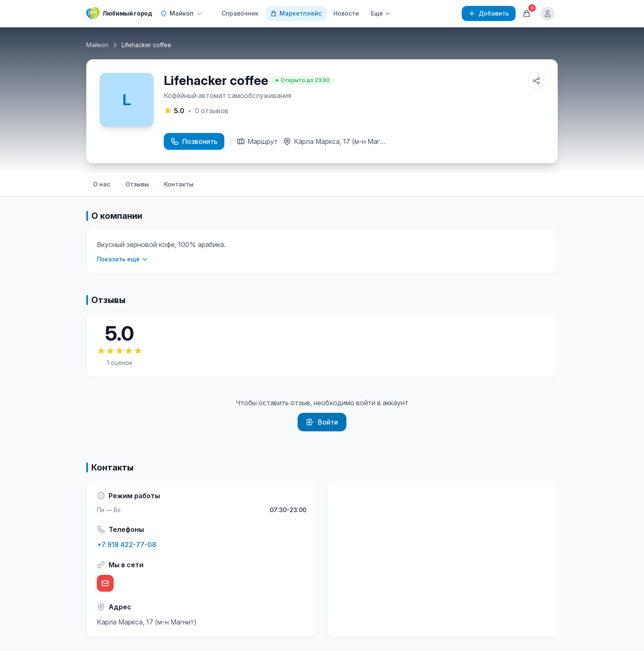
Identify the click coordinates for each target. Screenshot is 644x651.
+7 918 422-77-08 (126, 545)
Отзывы (137, 184)
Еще (381, 13)
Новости (346, 13)
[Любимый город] (119, 13)
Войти (322, 422)
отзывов (212, 111)
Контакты (179, 184)
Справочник (240, 13)
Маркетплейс (296, 13)
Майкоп (97, 45)
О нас (102, 184)
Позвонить (194, 141)
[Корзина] (527, 13)
